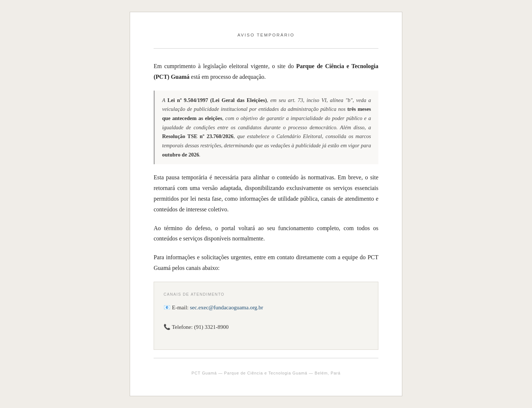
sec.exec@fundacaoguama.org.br (227, 307)
